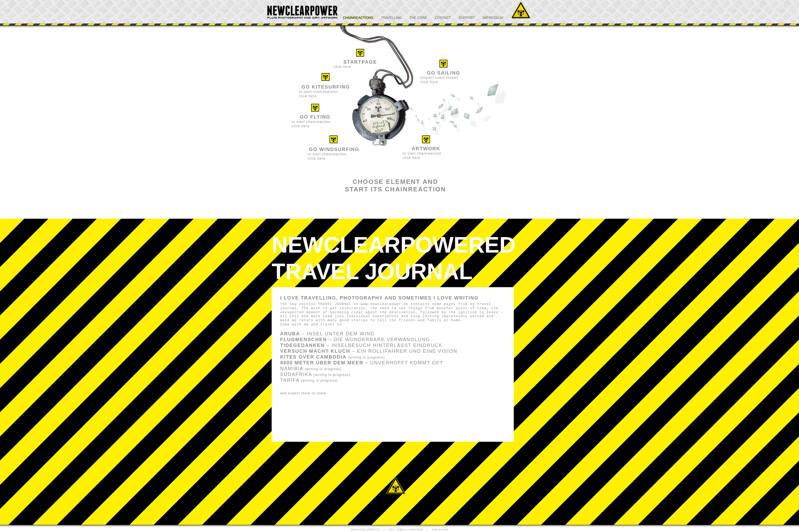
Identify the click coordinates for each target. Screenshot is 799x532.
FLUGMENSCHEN (355, 339)
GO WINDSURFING (334, 149)
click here (342, 67)
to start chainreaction (327, 154)
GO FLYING (315, 117)
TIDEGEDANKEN (361, 345)
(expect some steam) (439, 78)
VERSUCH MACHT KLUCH (369, 351)
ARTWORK (426, 149)
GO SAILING (444, 73)
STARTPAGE (360, 62)
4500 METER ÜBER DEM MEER (362, 363)
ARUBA (327, 334)
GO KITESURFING (326, 87)
